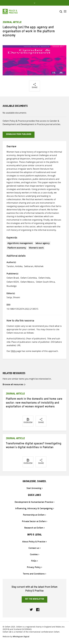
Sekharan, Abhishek (34, 266)
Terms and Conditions (34, 574)
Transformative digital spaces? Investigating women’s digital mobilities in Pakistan (34, 446)
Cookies (34, 554)
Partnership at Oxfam (34, 515)
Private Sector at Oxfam (34, 521)
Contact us (34, 548)
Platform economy (17, 248)
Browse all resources (13, 384)
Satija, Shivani (13, 297)
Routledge (12, 286)
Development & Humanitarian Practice (34, 502)
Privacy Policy (34, 567)
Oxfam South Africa (45, 282)
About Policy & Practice (34, 542)
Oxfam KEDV (13, 282)
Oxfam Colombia (29, 278)
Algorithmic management (20, 243)
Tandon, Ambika (15, 266)
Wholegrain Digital (21, 636)
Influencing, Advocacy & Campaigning (34, 508)
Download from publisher (19, 135)
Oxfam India (44, 278)
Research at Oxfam (34, 528)
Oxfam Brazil (13, 278)
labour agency (43, 243)
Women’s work (36, 248)
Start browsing (34, 488)
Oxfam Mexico (27, 282)
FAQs (13, 351)
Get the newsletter (35, 599)
